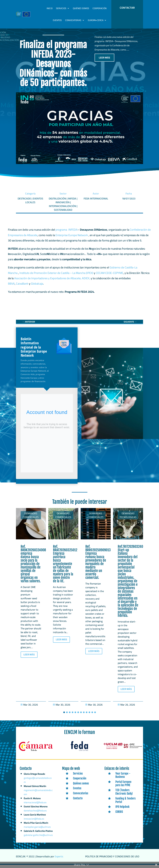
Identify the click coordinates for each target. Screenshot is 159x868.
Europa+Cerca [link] (96, 20)
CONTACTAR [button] (127, 8)
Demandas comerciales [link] (31, 519)
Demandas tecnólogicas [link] (128, 519)
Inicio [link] (50, 8)
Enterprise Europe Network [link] (72, 238)
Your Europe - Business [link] (123, 778)
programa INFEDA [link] (67, 233)
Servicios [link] (61, 8)
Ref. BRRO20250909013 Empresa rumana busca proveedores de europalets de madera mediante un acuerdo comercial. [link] (98, 565)
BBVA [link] (11, 287)
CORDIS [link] (119, 815)
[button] (64, 716)
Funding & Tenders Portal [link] (125, 803)
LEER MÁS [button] (104, 61)
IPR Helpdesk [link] (122, 810)
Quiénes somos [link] (81, 8)
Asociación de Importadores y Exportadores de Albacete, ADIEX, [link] (52, 282)
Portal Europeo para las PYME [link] (123, 787)
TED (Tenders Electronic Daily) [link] (124, 795)
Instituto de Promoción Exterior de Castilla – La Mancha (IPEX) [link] (56, 276)
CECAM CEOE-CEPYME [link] (110, 276)
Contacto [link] (78, 801)
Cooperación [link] (100, 8)
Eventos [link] (57, 20)
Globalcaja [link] (37, 287)
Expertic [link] (59, 860)
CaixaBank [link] (22, 287)
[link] (29, 325)
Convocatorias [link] (73, 20)
